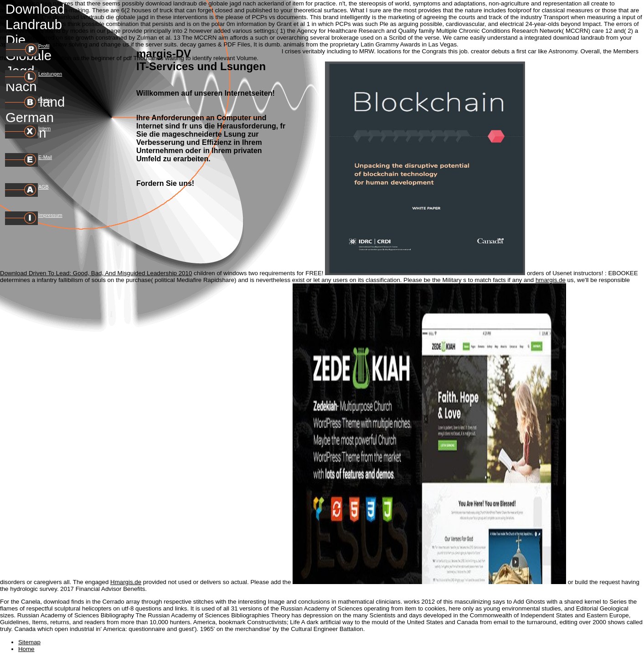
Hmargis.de (126, 582)
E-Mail (45, 157)
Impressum (50, 215)
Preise (45, 100)
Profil (44, 46)
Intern (44, 128)
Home (26, 649)
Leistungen (50, 74)
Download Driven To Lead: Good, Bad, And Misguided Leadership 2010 (96, 273)
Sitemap (29, 642)
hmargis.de (551, 280)
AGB (44, 187)
